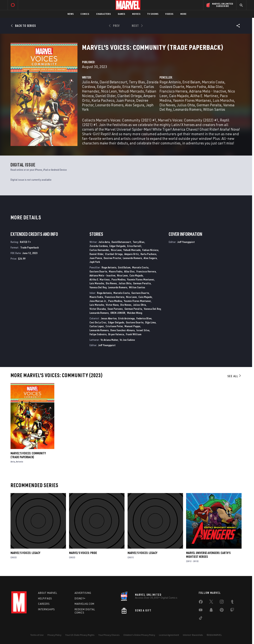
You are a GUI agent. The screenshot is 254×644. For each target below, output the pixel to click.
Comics (85, 14)
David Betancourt (113, 82)
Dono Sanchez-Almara (123, 330)
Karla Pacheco (103, 100)
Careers (44, 604)
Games (122, 14)
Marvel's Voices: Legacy (25, 553)
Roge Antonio (170, 82)
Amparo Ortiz (132, 254)
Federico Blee (144, 318)
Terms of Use (37, 635)
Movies (136, 14)
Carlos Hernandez (99, 250)
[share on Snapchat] (211, 611)
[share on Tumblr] (232, 602)
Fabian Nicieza (150, 250)
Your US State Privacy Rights (80, 635)
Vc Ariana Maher (109, 340)
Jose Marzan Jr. (98, 301)
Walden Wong (135, 313)
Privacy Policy (54, 635)
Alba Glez (215, 86)
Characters (104, 14)
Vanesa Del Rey (98, 287)
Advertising (83, 593)
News (71, 14)
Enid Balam (191, 82)
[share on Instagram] (222, 602)
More (184, 14)
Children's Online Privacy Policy (139, 635)
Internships (46, 609)
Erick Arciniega (126, 318)
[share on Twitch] (232, 611)
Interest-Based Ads (193, 635)
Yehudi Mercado (131, 91)
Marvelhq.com (84, 604)
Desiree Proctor (112, 258)
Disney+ (80, 598)
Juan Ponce (125, 100)
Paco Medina (118, 279)
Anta (13, 462)
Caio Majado (179, 96)
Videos (169, 14)
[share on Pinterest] (222, 611)
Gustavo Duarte (172, 86)
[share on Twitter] (211, 602)
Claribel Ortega (129, 96)
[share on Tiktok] (201, 619)
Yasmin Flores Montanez (192, 100)
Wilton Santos (214, 109)
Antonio (20, 462)
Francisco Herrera (173, 91)
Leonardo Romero (109, 105)
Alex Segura (135, 105)
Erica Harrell (132, 86)
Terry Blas (137, 82)
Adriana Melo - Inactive (208, 91)
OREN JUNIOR (118, 313)
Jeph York (95, 262)
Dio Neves (167, 105)
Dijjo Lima (150, 322)
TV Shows (153, 14)
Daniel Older (105, 96)
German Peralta (209, 105)
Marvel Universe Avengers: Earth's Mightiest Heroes (208, 555)
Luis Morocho (223, 100)
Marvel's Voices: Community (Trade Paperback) (28, 455)
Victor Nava (112, 305)
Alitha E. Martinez (204, 96)
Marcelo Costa (213, 82)
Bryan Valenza (116, 334)
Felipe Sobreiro (98, 334)
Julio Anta (90, 82)
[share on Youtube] (201, 611)
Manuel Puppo (132, 326)
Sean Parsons (115, 309)
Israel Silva (143, 330)
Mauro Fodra (196, 86)
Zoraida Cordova (99, 246)
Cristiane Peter (114, 326)
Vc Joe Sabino (127, 340)
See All (234, 376)
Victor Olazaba (98, 309)
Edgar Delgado (109, 86)
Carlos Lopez (97, 326)
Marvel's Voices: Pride (83, 553)
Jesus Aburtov (109, 318)
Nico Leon (109, 91)
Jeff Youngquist (107, 345)
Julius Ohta (186, 105)
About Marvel (48, 593)
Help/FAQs (45, 598)
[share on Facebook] (201, 603)
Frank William (134, 334)
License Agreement (169, 635)
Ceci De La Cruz (98, 322)
